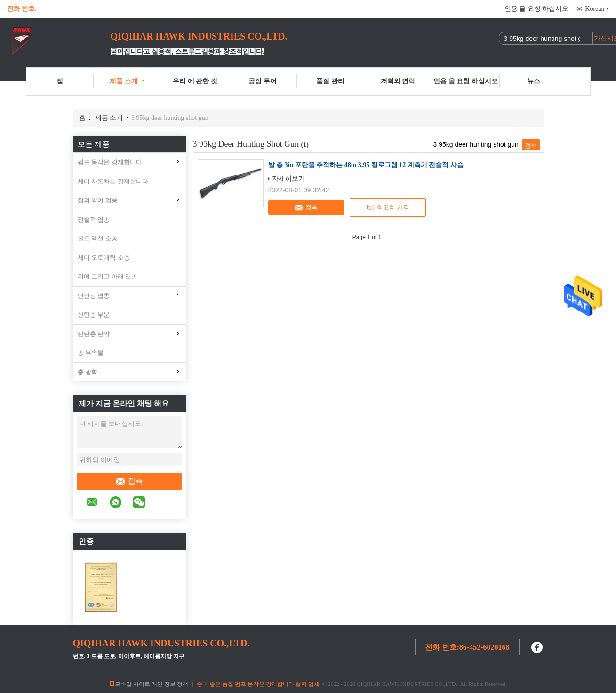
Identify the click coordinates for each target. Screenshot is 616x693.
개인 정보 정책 (170, 684)
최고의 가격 (388, 207)
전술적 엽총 (94, 219)
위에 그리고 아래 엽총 (108, 276)
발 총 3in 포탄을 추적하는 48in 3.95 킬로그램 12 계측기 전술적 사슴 (366, 165)
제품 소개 (127, 81)
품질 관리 (330, 81)
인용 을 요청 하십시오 (537, 9)
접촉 (129, 481)
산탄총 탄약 (94, 334)
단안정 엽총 (94, 296)
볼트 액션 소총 (98, 238)
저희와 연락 (398, 81)
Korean (597, 9)
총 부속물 (91, 353)
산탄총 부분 (94, 315)
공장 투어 (263, 81)
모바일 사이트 (130, 684)
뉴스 (534, 81)
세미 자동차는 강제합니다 (113, 181)
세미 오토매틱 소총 (104, 258)
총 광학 (88, 372)
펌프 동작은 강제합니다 (110, 162)
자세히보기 (288, 178)
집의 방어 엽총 (98, 200)
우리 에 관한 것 (195, 81)
